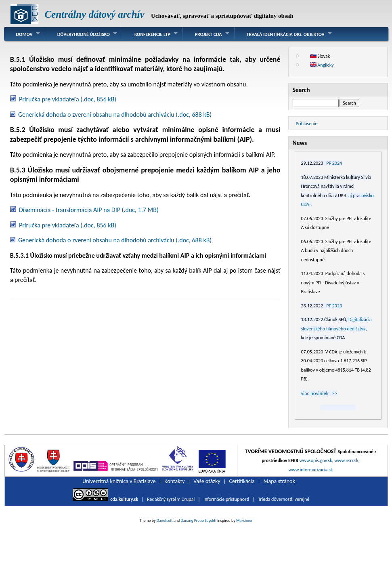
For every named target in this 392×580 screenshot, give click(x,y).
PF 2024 (334, 163)
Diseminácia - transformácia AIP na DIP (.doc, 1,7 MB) (89, 210)
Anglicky (322, 65)
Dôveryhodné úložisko (84, 34)
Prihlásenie (307, 124)
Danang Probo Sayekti (198, 520)
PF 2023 (334, 306)
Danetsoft (165, 520)
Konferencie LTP (152, 34)
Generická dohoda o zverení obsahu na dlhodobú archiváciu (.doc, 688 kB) (115, 115)
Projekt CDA (209, 34)
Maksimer (244, 520)
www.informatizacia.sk (310, 470)
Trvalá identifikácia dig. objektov (286, 34)
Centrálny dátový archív (94, 14)
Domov (24, 34)
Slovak (320, 56)
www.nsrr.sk (346, 460)
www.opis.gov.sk (316, 460)
